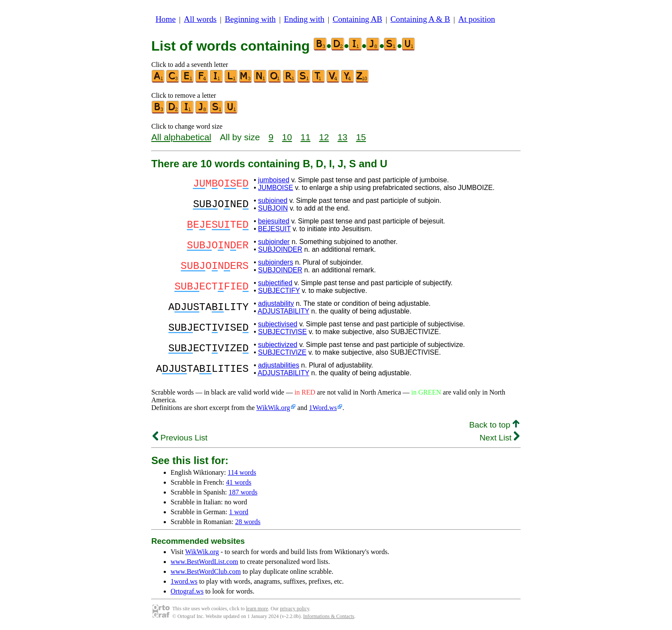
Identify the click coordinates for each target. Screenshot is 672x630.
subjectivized (278, 345)
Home (166, 19)
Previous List (180, 438)
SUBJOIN (273, 208)
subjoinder (274, 242)
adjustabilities (279, 365)
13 (343, 137)
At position (477, 19)
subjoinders (276, 262)
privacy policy (294, 609)
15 (361, 137)
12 (324, 137)
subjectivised (278, 324)
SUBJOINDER (280, 249)
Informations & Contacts (328, 616)
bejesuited (274, 221)
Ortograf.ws (187, 591)
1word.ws (184, 581)
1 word (238, 512)
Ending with (304, 19)
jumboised (274, 180)
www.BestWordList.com (204, 562)
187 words (243, 492)
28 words (248, 522)
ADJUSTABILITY (283, 311)
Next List (499, 438)
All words (200, 19)
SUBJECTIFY (279, 291)
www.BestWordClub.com (206, 571)
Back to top (494, 425)
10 (287, 137)
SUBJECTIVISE (282, 332)
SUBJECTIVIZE (282, 352)
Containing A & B (420, 19)
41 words (238, 482)
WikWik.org (273, 408)
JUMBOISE (276, 188)
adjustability (276, 303)
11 (305, 137)
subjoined (273, 200)
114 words (242, 472)
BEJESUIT (274, 229)
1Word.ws (323, 408)
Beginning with (250, 19)
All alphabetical (181, 137)
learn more (257, 609)
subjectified (275, 283)
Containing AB (357, 19)
